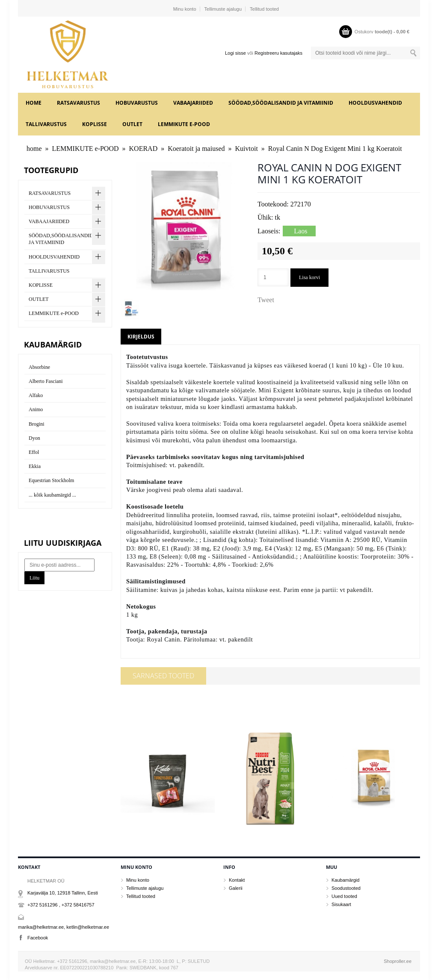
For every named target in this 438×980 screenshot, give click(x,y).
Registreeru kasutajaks (278, 53)
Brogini (37, 424)
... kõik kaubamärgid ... (52, 495)
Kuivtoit (247, 149)
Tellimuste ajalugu (223, 9)
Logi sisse (235, 53)
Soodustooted (346, 888)
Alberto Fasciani (46, 381)
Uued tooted (344, 896)
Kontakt (237, 880)
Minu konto (185, 9)
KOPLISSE (95, 124)
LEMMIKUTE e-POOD (184, 124)
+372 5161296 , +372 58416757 (61, 905)
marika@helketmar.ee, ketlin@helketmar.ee (64, 927)
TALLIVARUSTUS (46, 124)
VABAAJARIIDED (193, 103)
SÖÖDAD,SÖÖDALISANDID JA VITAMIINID (281, 103)
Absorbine (39, 367)
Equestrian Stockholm (51, 480)
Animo (36, 409)
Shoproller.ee (398, 961)
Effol (34, 452)
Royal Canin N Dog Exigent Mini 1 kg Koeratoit (335, 149)
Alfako (36, 395)
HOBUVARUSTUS (137, 103)
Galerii (236, 888)
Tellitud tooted (264, 9)
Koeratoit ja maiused (196, 149)
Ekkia (35, 466)
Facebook (38, 938)
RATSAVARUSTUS (78, 103)
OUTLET (132, 124)
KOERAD (144, 149)
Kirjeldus (141, 337)
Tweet (266, 300)
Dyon (34, 438)
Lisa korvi (309, 277)
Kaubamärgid (345, 880)
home (34, 103)
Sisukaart (341, 904)
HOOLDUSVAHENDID (375, 103)
